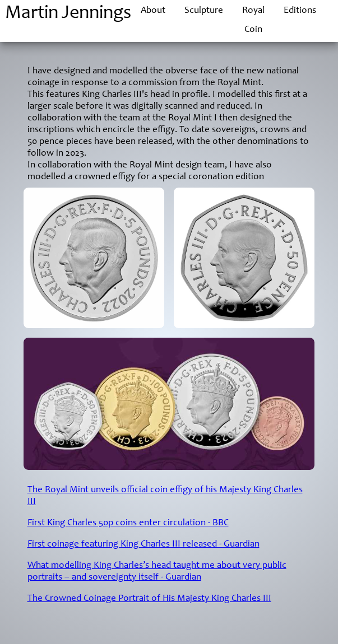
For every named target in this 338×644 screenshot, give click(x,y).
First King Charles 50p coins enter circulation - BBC (128, 523)
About (153, 11)
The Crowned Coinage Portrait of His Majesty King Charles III (149, 599)
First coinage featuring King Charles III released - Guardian (143, 545)
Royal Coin (253, 20)
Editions (300, 11)
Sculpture (204, 11)
